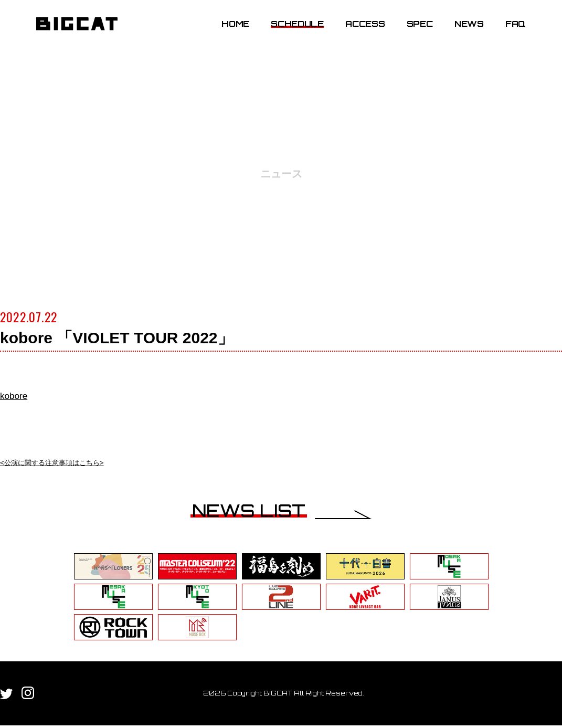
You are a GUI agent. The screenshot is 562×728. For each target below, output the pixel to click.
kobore (19, 394)
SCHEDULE (290, 33)
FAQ (508, 33)
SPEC (412, 33)
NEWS (461, 33)
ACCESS (357, 33)
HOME (227, 33)
